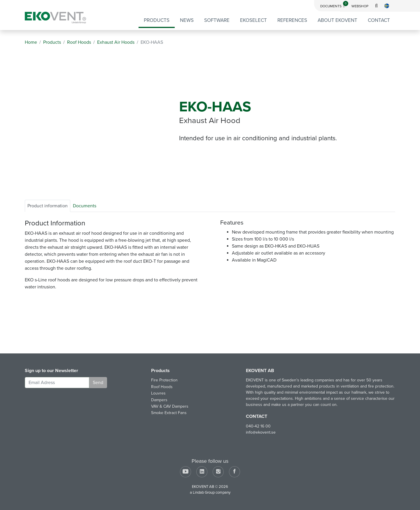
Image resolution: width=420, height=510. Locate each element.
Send (98, 383)
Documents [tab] (85, 206)
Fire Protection (164, 380)
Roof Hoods (162, 387)
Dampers (159, 400)
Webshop (360, 6)
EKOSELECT (253, 20)
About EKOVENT (337, 20)
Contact (379, 20)
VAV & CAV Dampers (170, 406)
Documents (334, 6)
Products (157, 20)
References (292, 20)
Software (217, 20)
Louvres (158, 393)
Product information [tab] (48, 206)
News (187, 20)
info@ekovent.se (261, 432)
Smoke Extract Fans (169, 413)
